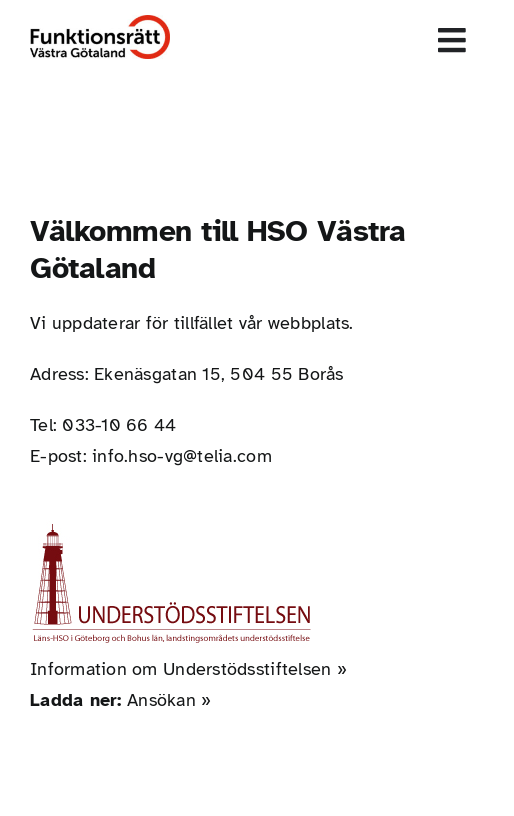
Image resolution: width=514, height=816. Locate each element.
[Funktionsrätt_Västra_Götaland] (100, 24)
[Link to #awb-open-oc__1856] (452, 40)
